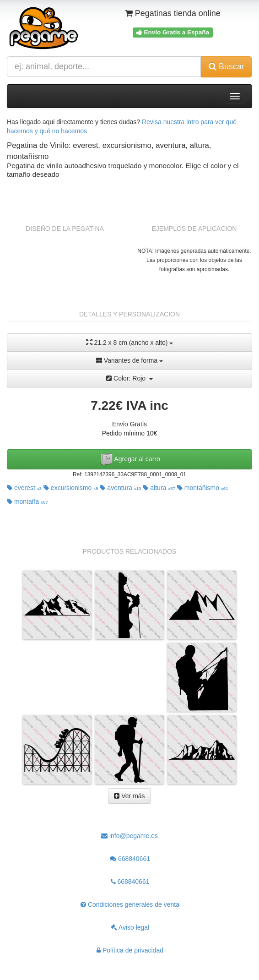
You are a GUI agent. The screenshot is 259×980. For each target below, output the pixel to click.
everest (24, 488)
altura (159, 488)
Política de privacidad (130, 950)
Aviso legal (130, 927)
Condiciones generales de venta (130, 904)
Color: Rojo (129, 378)
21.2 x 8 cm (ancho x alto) (130, 342)
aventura (120, 488)
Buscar (227, 66)
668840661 (130, 859)
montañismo (203, 488)
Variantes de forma (129, 360)
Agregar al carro (129, 459)
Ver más (129, 796)
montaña (27, 501)
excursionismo (71, 488)
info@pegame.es (129, 836)
